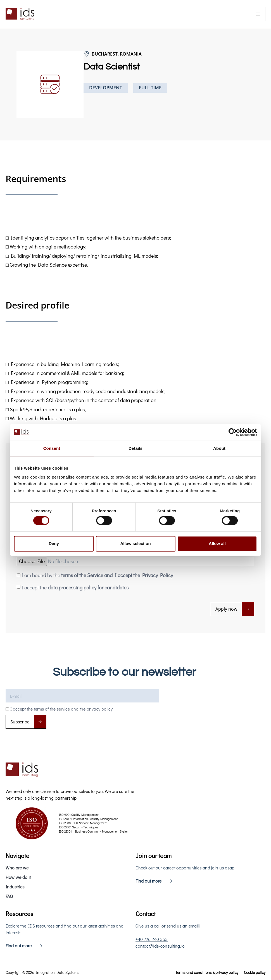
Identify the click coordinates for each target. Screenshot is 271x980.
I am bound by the (97, 575)
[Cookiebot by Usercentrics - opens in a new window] (233, 432)
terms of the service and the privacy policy (73, 709)
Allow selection (135, 543)
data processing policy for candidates (88, 587)
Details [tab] (135, 448)
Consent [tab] (52, 448)
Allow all (217, 543)
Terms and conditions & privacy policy (207, 972)
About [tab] (219, 448)
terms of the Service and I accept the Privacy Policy (117, 575)
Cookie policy (255, 972)
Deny (54, 543)
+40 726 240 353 (152, 939)
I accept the (75, 587)
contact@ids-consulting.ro (160, 946)
